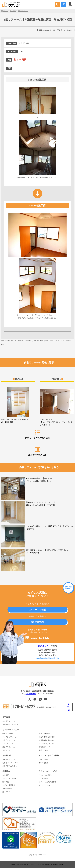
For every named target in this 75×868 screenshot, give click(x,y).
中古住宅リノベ (44, 747)
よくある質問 (44, 779)
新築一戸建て (44, 750)
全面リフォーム (8, 734)
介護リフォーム (8, 750)
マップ (69, 707)
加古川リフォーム (9, 721)
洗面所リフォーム (9, 747)
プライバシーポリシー (38, 855)
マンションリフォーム (47, 744)
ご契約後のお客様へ (9, 766)
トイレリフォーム (9, 744)
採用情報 (6, 782)
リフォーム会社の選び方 (48, 782)
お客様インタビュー (9, 759)
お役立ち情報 (44, 763)
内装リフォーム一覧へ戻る (38, 434)
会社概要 (6, 775)
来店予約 (37, 622)
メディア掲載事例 (9, 785)
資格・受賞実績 (8, 788)
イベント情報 (44, 759)
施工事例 (6, 717)
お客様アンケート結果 (10, 763)
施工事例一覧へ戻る (37, 451)
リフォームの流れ (45, 775)
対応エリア (43, 646)
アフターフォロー (45, 785)
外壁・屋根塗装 (44, 734)
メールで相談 (37, 610)
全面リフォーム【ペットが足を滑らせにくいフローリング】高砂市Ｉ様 (57, 406)
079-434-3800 (31, 694)
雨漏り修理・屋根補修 (47, 737)
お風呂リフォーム (9, 740)
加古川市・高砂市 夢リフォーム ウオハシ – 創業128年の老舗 (34, 864)
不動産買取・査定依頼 (10, 725)
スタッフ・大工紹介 (9, 779)
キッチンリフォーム (9, 737)
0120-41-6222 (37, 638)
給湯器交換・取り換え (47, 740)
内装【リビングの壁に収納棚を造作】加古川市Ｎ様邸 (18, 405)
